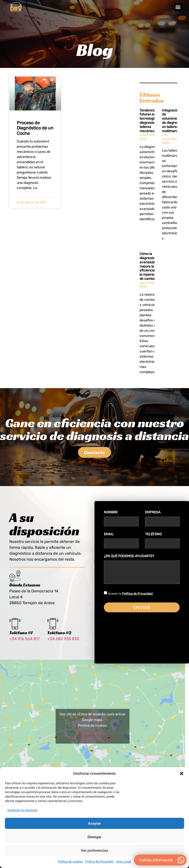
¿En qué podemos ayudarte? (129, 562)
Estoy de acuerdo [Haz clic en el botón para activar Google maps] (93, 742)
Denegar (94, 837)
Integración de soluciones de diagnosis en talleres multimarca (172, 126)
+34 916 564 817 (24, 645)
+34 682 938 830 (63, 645)
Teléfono (153, 541)
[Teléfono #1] (15, 630)
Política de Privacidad (99, 862)
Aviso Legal (123, 862)
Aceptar (95, 823)
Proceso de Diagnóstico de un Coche (35, 133)
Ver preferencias (94, 851)
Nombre (111, 519)
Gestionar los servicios (22, 810)
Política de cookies (71, 862)
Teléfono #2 (59, 639)
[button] (182, 773)
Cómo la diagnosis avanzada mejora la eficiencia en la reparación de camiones (150, 271)
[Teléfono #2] (53, 630)
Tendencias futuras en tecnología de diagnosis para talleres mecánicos (151, 126)
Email (109, 541)
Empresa (153, 519)
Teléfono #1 (21, 639)
